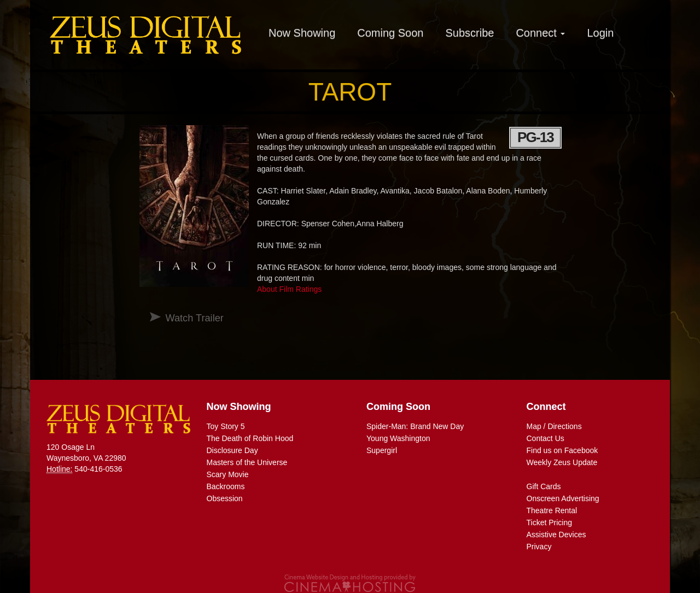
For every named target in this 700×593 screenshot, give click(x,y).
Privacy (539, 547)
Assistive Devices (556, 535)
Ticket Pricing (550, 522)
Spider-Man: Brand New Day (415, 426)
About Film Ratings (289, 289)
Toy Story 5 (226, 426)
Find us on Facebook (562, 450)
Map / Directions (554, 426)
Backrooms (226, 486)
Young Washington (398, 438)
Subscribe (469, 33)
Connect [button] (540, 33)
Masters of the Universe (247, 462)
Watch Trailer (194, 318)
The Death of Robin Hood (250, 438)
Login (600, 33)
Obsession (225, 498)
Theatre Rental (552, 510)
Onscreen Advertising (563, 498)
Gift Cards (544, 486)
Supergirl (382, 450)
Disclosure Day (232, 450)
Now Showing (302, 33)
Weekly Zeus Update (562, 462)
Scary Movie (228, 474)
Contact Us (546, 438)
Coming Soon (390, 33)
